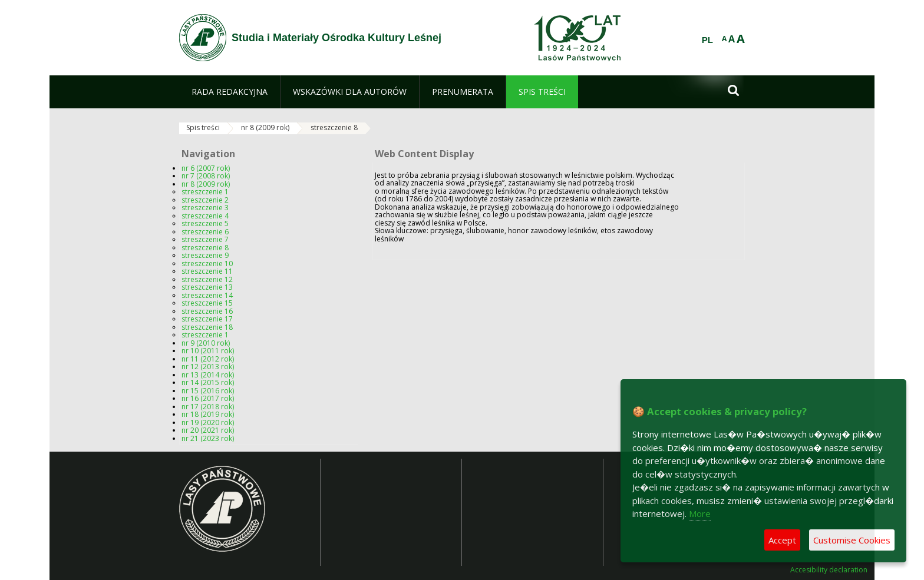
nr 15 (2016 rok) (208, 391)
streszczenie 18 (207, 327)
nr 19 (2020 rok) (208, 422)
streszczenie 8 (334, 127)
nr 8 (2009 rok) (265, 127)
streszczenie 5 (205, 223)
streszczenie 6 (205, 232)
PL (707, 40)
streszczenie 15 (207, 303)
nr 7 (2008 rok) (206, 176)
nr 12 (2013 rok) (208, 367)
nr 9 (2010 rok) (206, 343)
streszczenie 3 (205, 208)
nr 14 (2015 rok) (208, 382)
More (700, 513)
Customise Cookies (852, 540)
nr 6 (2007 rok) (206, 168)
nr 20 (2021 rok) (208, 430)
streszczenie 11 (207, 271)
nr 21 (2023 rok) (208, 438)
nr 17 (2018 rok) (208, 407)
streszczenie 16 (207, 311)
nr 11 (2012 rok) (208, 359)
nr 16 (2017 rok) (208, 398)
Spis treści (203, 127)
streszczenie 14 (207, 295)
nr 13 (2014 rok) (208, 375)
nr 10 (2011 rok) (208, 351)
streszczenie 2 (205, 200)
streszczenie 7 (205, 239)
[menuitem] (230, 92)
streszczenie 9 (205, 255)
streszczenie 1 (205, 192)
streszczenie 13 (207, 287)
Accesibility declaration (829, 570)
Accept (782, 540)
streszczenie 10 (207, 264)
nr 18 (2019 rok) (208, 414)
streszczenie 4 (205, 216)
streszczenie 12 (207, 279)
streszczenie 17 (207, 319)
